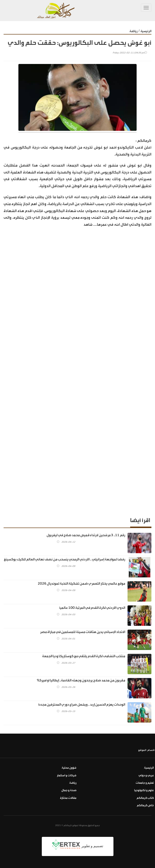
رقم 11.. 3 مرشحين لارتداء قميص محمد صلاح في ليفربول (86, 535)
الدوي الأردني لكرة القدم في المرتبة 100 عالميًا (92, 608)
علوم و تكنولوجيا (144, 790)
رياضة (134, 31)
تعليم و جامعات (145, 783)
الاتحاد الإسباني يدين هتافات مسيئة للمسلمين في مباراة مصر (83, 632)
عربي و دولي (146, 775)
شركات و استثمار (67, 775)
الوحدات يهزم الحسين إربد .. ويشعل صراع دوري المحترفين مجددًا (82, 704)
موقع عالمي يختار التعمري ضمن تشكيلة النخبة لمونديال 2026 (81, 583)
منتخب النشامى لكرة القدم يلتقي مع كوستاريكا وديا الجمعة (84, 656)
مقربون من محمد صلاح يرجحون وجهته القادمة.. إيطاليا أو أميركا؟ (81, 680)
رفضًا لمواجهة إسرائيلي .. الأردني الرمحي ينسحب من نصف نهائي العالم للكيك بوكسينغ (64, 559)
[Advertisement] (77, 473)
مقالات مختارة (68, 798)
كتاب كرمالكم (145, 798)
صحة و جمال (69, 790)
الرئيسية (146, 31)
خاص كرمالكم (145, 805)
